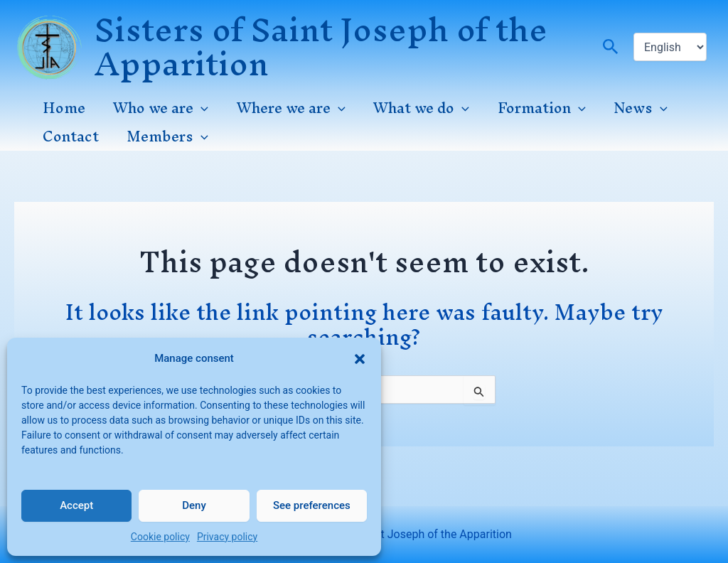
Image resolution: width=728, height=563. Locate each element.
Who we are (157, 108)
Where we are (285, 108)
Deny (194, 505)
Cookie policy (160, 537)
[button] (360, 355)
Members (164, 136)
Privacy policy (227, 537)
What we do (413, 108)
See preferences (312, 505)
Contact (69, 136)
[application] (197, 108)
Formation (530, 108)
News (626, 108)
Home (63, 108)
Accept (76, 505)
